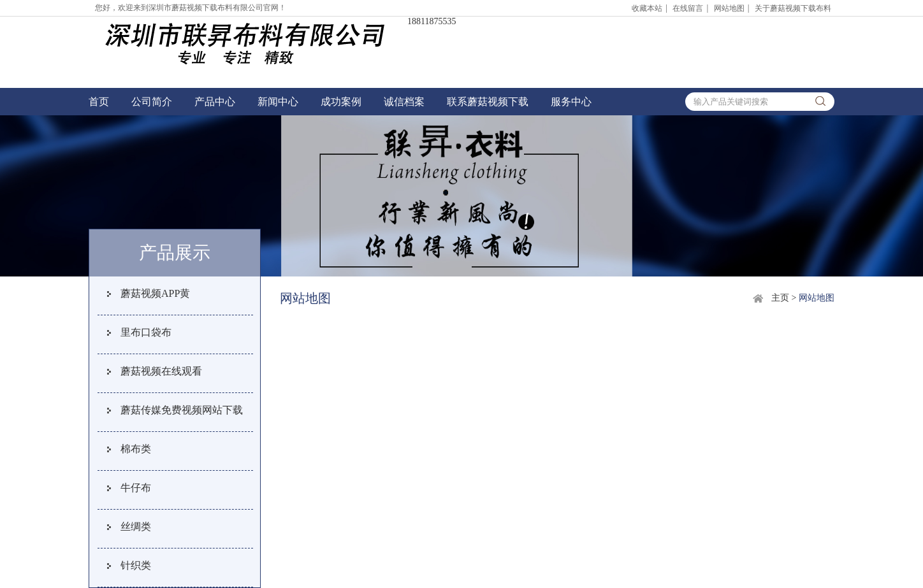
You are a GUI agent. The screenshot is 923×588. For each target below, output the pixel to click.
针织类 (136, 565)
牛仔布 (136, 488)
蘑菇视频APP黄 (155, 293)
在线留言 (688, 8)
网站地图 (729, 8)
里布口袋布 (146, 332)
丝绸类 (136, 527)
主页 (780, 298)
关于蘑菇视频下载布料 (793, 8)
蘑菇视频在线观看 (161, 371)
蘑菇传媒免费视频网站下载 (182, 410)
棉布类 (136, 449)
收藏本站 (647, 8)
